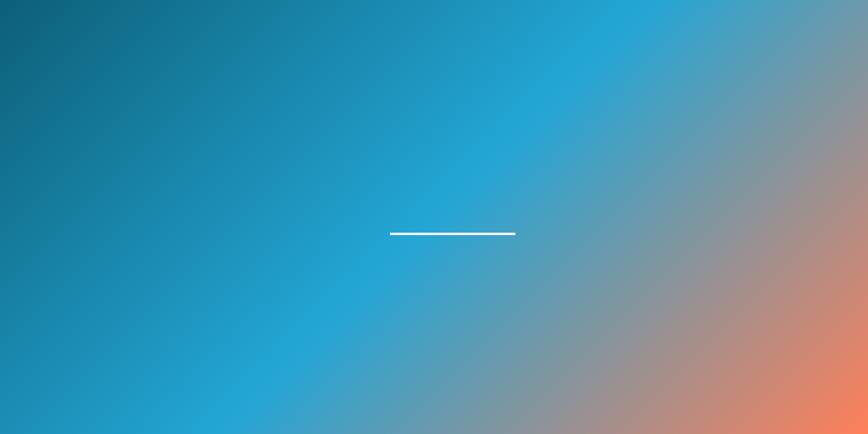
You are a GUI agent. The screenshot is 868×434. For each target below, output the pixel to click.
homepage (453, 221)
